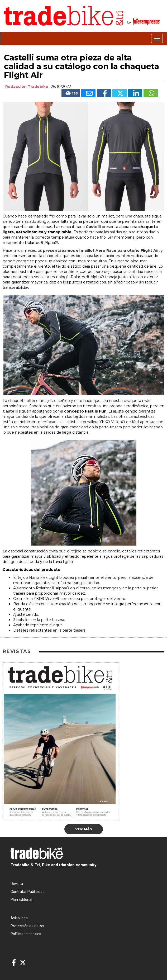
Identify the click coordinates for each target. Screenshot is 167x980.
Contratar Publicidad (28, 892)
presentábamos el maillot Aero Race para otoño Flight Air (101, 250)
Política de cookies (26, 934)
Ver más (84, 829)
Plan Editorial (21, 899)
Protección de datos (27, 926)
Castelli (93, 227)
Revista (17, 884)
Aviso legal (20, 918)
